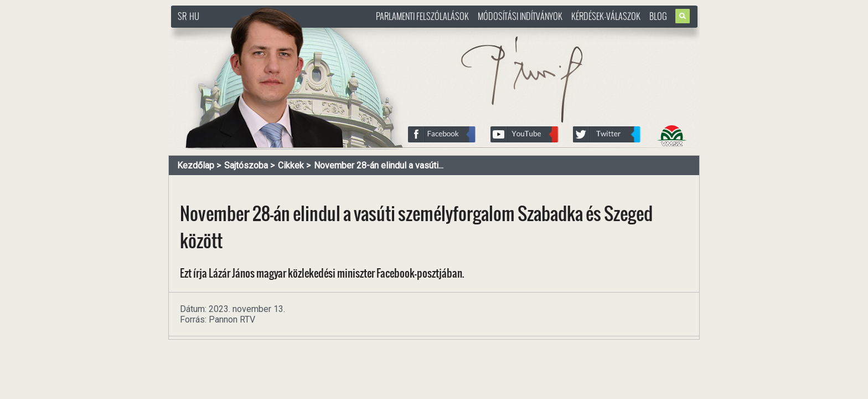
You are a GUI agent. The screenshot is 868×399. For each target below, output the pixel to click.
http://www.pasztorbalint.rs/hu (260, 33)
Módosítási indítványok (520, 16)
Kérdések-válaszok (606, 16)
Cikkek (291, 165)
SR (182, 16)
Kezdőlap (196, 165)
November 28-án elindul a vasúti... (379, 165)
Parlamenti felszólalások (422, 16)
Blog (658, 16)
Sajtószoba (246, 165)
